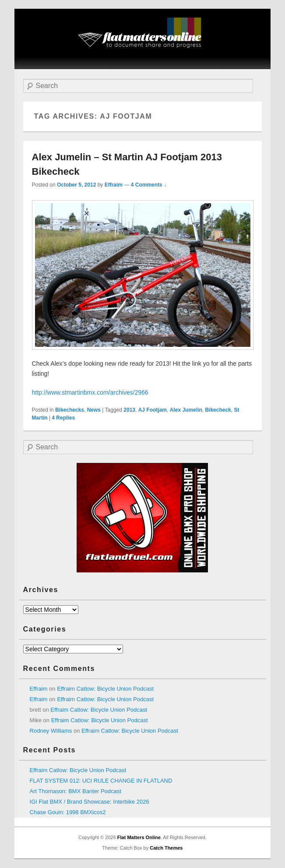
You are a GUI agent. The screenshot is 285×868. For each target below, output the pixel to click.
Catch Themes (166, 848)
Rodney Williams (51, 731)
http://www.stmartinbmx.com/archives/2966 (90, 392)
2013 (129, 410)
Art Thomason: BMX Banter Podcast (76, 791)
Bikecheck (218, 410)
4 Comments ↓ (149, 185)
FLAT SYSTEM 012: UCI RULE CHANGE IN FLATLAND (101, 781)
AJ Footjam (153, 410)
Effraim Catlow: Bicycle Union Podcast (105, 689)
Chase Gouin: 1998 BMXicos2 (68, 812)
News (94, 410)
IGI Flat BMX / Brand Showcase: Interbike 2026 (90, 802)
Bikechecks (70, 410)
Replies (63, 418)
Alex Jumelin (186, 410)
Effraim (114, 185)
